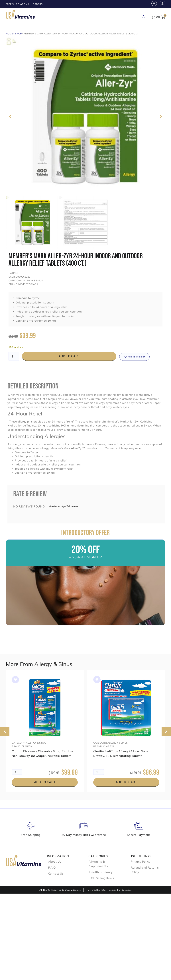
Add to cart (69, 356)
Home (9, 34)
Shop (18, 34)
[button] (10, 116)
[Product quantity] (14, 356)
